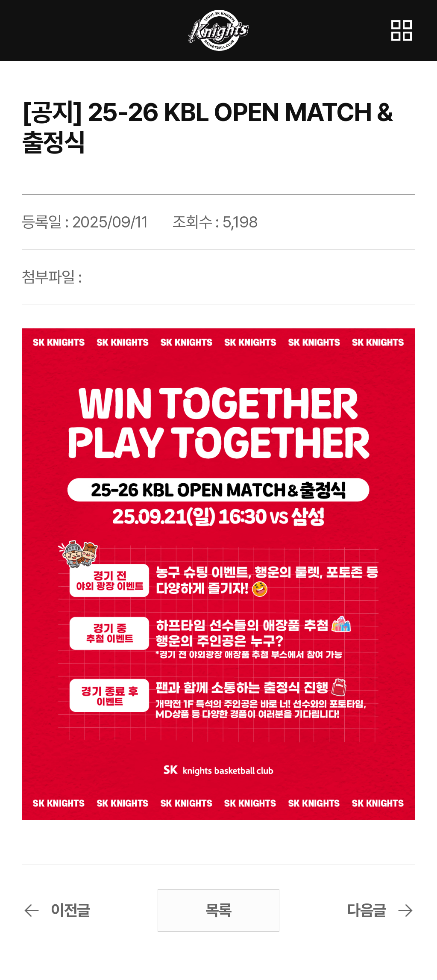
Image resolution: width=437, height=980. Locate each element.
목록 (219, 910)
